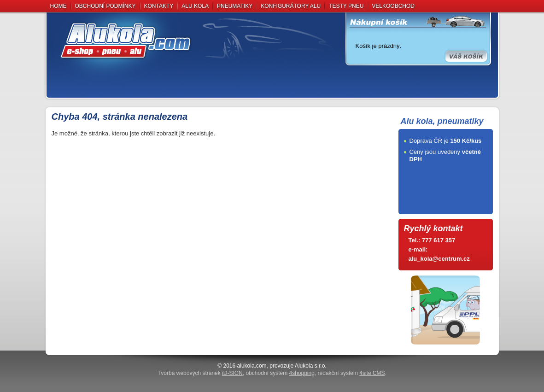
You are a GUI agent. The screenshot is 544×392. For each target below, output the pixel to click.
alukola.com (252, 366)
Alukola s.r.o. (311, 366)
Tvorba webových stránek (200, 373)
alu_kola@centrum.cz (439, 259)
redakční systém (351, 373)
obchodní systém (280, 373)
